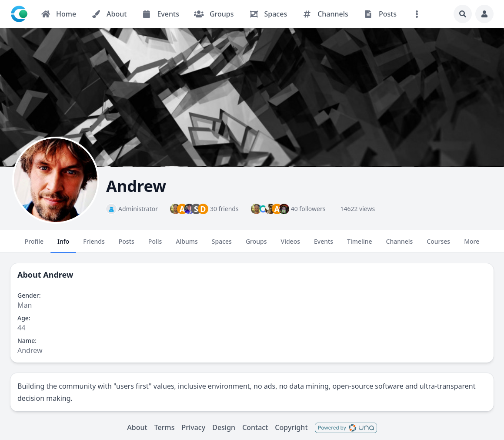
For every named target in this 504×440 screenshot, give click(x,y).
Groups (256, 245)
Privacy (193, 427)
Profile (34, 245)
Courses (438, 245)
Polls (155, 245)
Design (224, 427)
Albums (187, 245)
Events (324, 245)
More (472, 245)
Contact (255, 427)
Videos (290, 245)
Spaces (222, 245)
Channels (400, 245)
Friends (94, 245)
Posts (127, 245)
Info (63, 245)
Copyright (291, 427)
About (137, 427)
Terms (165, 427)
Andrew (58, 275)
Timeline (359, 245)
